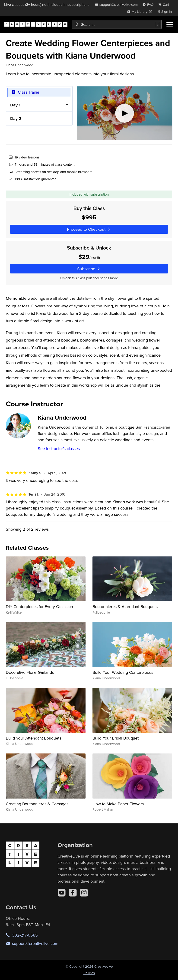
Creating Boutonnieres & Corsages (37, 804)
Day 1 (15, 105)
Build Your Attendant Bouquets (33, 738)
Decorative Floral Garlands (30, 672)
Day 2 (16, 118)
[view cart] (165, 5)
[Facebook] (73, 893)
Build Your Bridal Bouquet (116, 738)
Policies (89, 973)
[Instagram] (84, 893)
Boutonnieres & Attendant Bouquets (125, 607)
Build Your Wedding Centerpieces (123, 672)
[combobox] (117, 24)
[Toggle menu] (170, 24)
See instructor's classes (59, 449)
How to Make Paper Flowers (118, 804)
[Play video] (125, 113)
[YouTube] (62, 893)
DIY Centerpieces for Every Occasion (39, 607)
